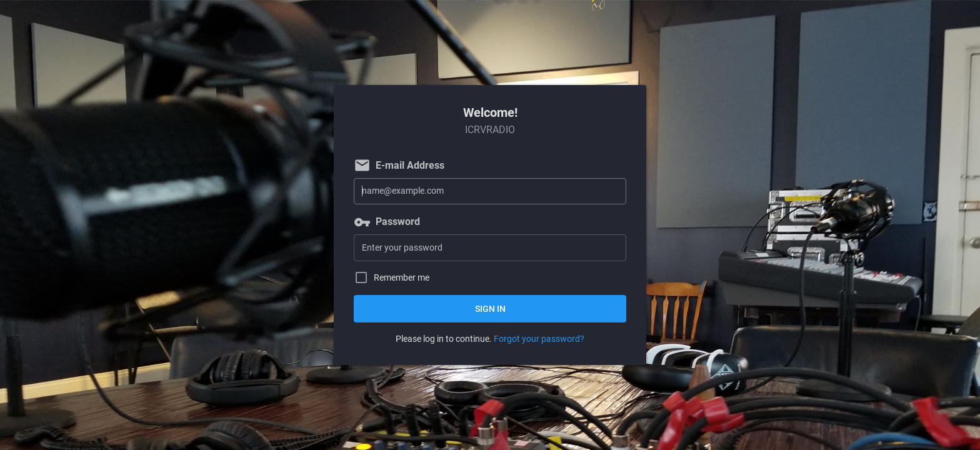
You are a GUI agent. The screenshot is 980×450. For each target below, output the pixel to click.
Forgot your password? (539, 339)
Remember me (402, 278)
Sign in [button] (490, 309)
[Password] (490, 248)
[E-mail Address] (490, 192)
